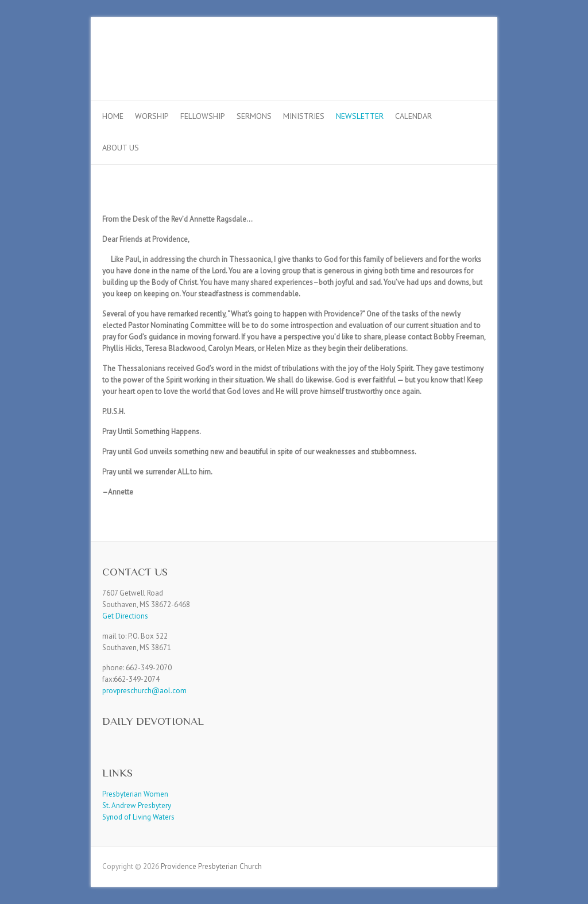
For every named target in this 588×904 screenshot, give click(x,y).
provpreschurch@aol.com (144, 691)
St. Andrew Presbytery (137, 806)
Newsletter (360, 116)
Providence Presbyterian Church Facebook (457, 59)
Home (113, 116)
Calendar (413, 116)
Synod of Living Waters (138, 817)
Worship (152, 116)
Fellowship (203, 116)
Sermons (254, 116)
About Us (121, 148)
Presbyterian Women (135, 794)
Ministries (304, 116)
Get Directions (125, 616)
